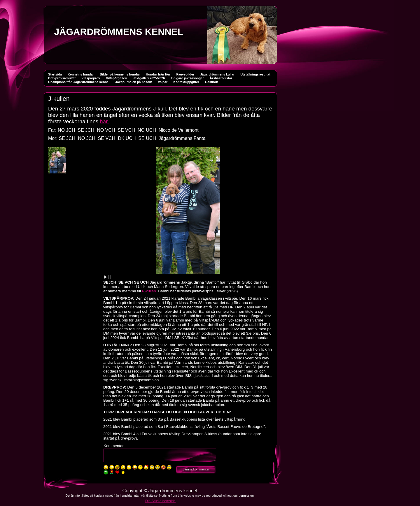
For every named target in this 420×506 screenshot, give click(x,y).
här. (104, 121)
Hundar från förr (158, 74)
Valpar (163, 82)
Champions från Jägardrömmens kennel (79, 82)
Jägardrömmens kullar (217, 74)
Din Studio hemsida (160, 501)
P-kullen (149, 291)
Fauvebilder (185, 74)
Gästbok (211, 82)
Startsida (55, 74)
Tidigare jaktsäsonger (187, 78)
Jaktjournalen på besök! (134, 82)
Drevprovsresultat (62, 78)
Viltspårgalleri (117, 78)
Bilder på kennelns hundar (120, 74)
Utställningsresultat (255, 74)
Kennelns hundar (81, 74)
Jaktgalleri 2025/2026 (149, 78)
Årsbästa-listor (221, 78)
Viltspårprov (91, 78)
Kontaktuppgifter (186, 82)
